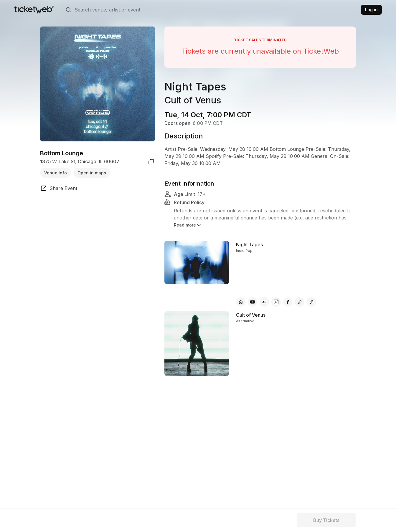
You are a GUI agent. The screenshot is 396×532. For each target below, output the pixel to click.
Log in (371, 10)
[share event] (59, 189)
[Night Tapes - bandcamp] (264, 302)
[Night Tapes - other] (300, 302)
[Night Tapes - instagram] (276, 302)
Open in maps (92, 173)
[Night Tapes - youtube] (253, 302)
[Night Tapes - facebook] (288, 302)
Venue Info (56, 173)
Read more (188, 225)
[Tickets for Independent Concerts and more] (34, 10)
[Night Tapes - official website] (241, 302)
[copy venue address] (151, 162)
